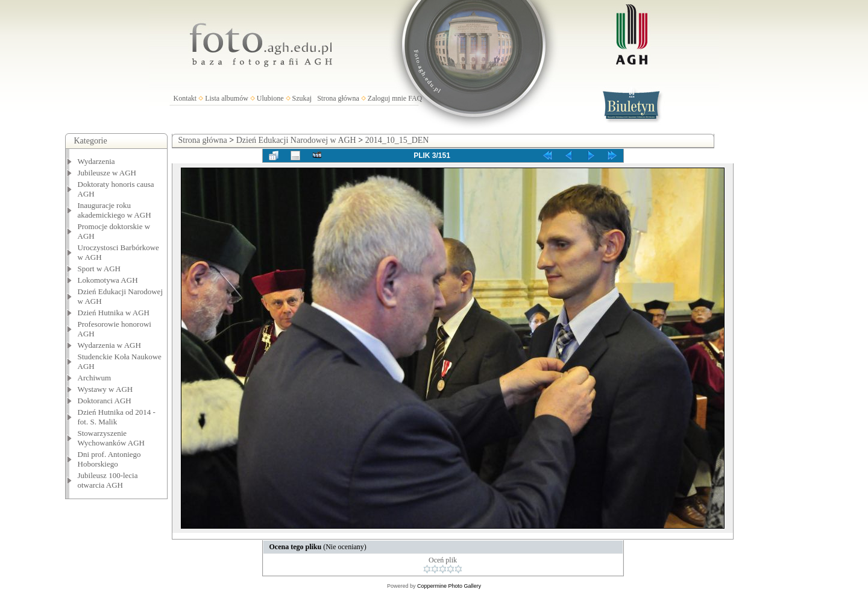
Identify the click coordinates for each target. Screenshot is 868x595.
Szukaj (302, 98)
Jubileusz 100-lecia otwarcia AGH (108, 480)
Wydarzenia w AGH (109, 345)
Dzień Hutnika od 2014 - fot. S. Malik (117, 417)
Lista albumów (227, 98)
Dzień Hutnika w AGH (114, 313)
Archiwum (95, 378)
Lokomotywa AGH (108, 280)
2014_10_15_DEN (397, 140)
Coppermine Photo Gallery (449, 586)
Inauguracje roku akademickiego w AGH (115, 210)
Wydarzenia (96, 161)
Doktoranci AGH (105, 401)
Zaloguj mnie (387, 98)
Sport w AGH (99, 269)
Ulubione (270, 98)
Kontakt (185, 98)
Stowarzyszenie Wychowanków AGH (112, 438)
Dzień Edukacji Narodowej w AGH (296, 140)
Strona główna (338, 98)
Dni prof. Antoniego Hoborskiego (109, 459)
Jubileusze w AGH (107, 173)
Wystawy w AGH (105, 389)
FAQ (415, 98)
